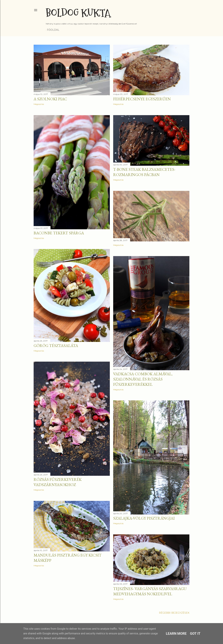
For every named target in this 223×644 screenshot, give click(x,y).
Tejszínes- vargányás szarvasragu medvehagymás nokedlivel (150, 591)
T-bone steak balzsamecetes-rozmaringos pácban (144, 172)
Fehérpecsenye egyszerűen (142, 99)
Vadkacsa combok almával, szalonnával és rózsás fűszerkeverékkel (143, 379)
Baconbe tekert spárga (59, 233)
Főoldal (53, 30)
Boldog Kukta (78, 13)
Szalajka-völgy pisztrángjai (144, 518)
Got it (195, 634)
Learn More (176, 634)
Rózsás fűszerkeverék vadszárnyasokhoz (58, 482)
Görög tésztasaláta (56, 346)
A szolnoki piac (50, 99)
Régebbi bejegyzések (174, 613)
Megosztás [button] (39, 104)
